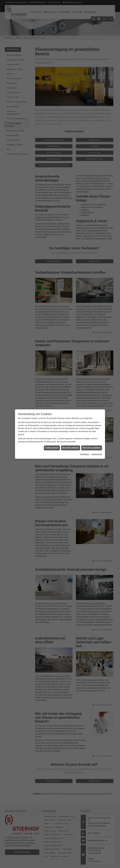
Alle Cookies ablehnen (71, 437)
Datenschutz (97, 444)
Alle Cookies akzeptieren (92, 437)
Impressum (85, 444)
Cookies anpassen (52, 437)
